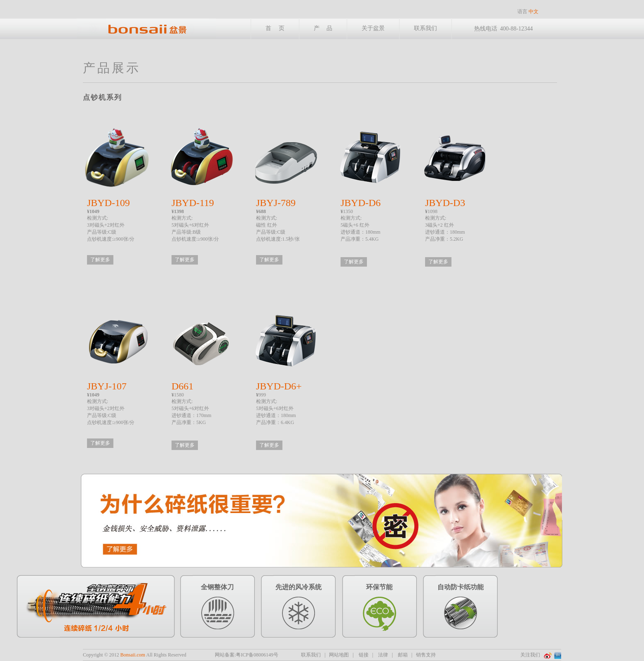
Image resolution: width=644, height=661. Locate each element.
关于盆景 (373, 28)
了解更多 (100, 260)
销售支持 (426, 655)
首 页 (275, 28)
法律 (383, 655)
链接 (364, 655)
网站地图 (339, 655)
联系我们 (425, 28)
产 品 (323, 28)
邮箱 (403, 655)
